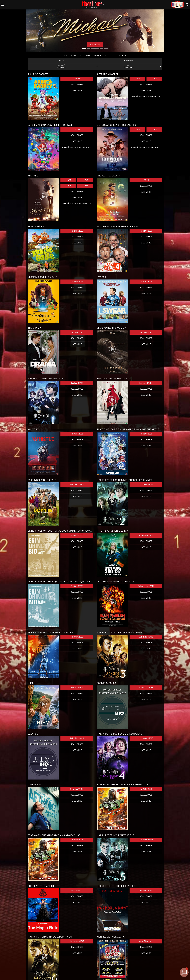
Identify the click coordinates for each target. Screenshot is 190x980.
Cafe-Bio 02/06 (146, 941)
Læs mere (77, 91)
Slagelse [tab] (61, 66)
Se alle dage (77, 85)
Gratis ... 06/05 (77, 586)
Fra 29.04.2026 (77, 231)
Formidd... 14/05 (146, 688)
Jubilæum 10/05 (146, 637)
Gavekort (98, 55)
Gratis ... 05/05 (77, 535)
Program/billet (70, 55)
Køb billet (95, 45)
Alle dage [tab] (129, 66)
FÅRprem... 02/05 (77, 485)
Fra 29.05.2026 (146, 890)
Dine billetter (121, 55)
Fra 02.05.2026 (77, 282)
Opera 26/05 (77, 890)
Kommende (85, 55)
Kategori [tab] (128, 60)
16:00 (77, 79)
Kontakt (109, 55)
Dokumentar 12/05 (146, 586)
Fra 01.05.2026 (146, 231)
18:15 (146, 180)
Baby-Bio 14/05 (77, 738)
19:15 (69, 186)
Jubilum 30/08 (77, 383)
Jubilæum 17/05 (146, 738)
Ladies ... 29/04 (146, 383)
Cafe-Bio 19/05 (77, 789)
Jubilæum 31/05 (77, 941)
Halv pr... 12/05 (77, 688)
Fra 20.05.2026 (146, 789)
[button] (36, 47)
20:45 (86, 186)
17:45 (86, 180)
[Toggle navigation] (3, 5)
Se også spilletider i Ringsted (146, 97)
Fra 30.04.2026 (77, 434)
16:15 (69, 180)
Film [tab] (61, 60)
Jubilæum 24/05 (146, 840)
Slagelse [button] (94, 3)
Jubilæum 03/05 (146, 485)
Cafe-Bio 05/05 (146, 535)
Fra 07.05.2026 (77, 637)
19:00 (155, 79)
